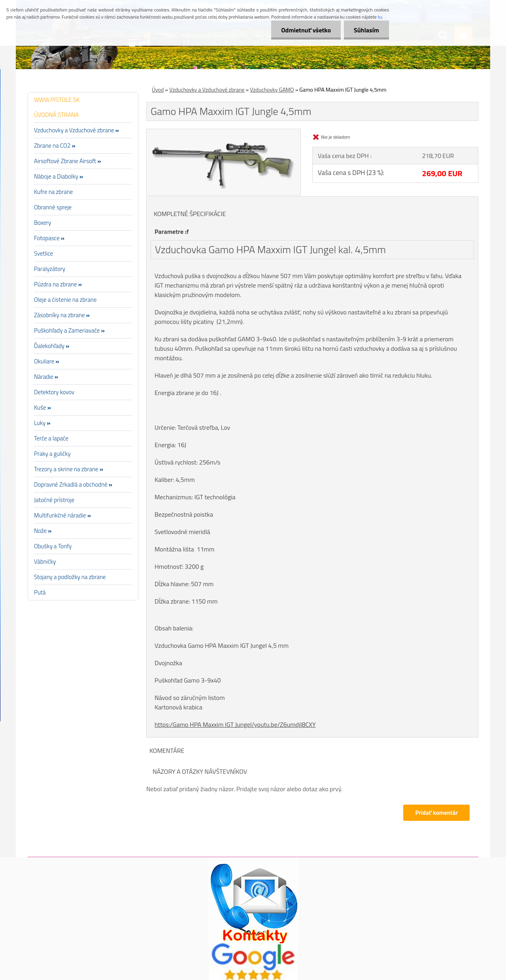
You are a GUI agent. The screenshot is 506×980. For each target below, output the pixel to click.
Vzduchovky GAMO (272, 89)
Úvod (158, 89)
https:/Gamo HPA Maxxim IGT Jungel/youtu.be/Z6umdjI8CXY (235, 724)
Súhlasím (366, 30)
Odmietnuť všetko (306, 30)
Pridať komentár (436, 813)
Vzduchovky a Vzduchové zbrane (207, 89)
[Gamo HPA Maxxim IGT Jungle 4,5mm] (224, 132)
